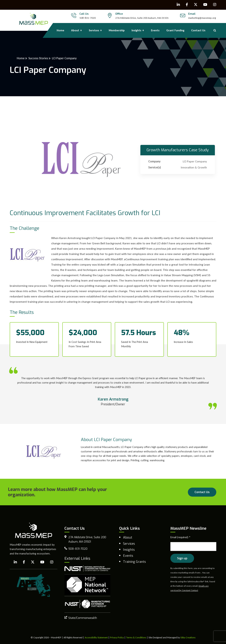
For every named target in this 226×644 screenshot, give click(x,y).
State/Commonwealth (83, 618)
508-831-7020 (88, 18)
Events (128, 556)
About (128, 537)
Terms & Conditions (136, 638)
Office (119, 14)
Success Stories (38, 58)
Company (154, 161)
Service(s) (155, 167)
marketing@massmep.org (202, 18)
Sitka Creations (188, 638)
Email (192, 14)
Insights (129, 550)
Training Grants (134, 562)
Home (21, 58)
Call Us (84, 14)
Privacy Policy (117, 638)
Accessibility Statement (96, 638)
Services (129, 544)
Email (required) (180, 537)
